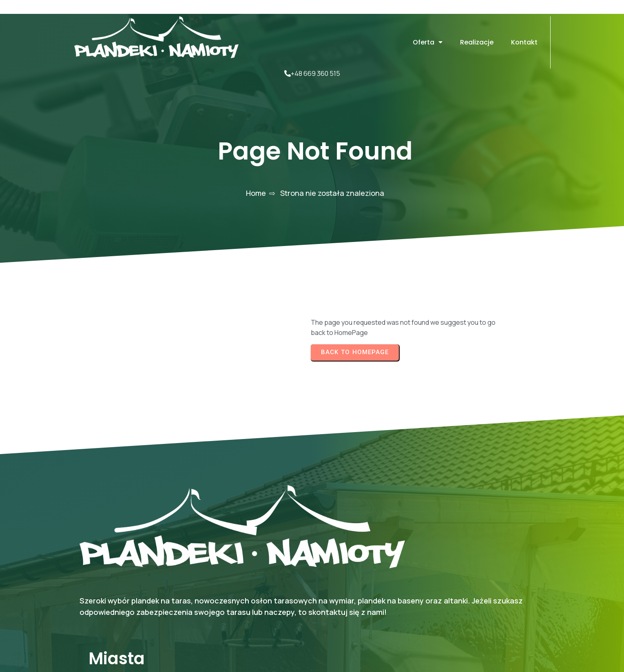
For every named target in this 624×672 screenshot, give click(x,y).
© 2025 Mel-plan (513, 637)
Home (256, 161)
